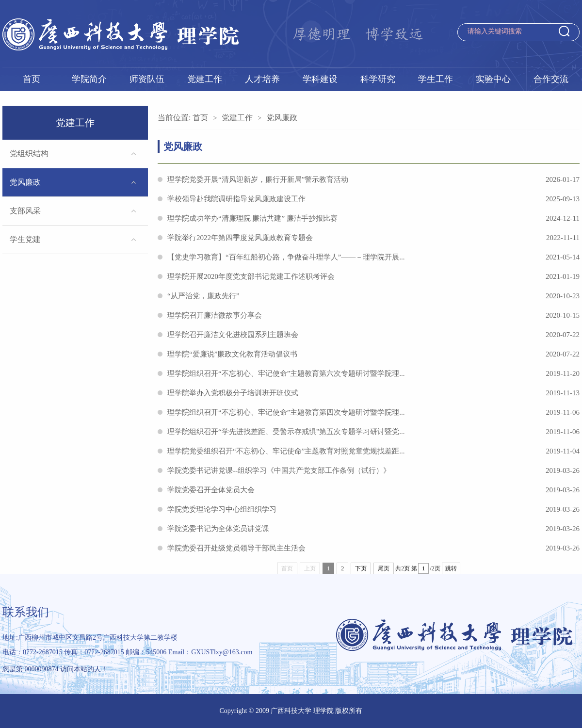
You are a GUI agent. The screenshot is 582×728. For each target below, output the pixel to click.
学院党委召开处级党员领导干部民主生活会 (373, 548)
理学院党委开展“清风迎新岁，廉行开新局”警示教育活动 (373, 179)
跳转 (451, 568)
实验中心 (493, 79)
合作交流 (551, 79)
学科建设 (320, 79)
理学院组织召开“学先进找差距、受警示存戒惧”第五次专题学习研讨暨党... (373, 432)
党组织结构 (29, 154)
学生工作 (436, 79)
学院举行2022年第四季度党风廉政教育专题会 (373, 238)
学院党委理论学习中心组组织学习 (373, 509)
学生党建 (25, 239)
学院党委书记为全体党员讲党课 (373, 529)
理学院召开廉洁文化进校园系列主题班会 (373, 335)
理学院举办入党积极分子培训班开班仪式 (373, 393)
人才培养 (262, 79)
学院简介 (89, 79)
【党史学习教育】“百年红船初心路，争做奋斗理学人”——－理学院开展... (373, 257)
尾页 (384, 568)
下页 (361, 568)
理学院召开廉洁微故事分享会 (373, 315)
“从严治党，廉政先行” (373, 296)
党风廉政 (25, 182)
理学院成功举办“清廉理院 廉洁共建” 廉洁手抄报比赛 (373, 218)
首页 (32, 79)
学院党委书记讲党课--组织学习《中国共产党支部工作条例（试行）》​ (373, 470)
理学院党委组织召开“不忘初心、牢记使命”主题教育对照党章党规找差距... (373, 451)
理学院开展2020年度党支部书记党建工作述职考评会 (373, 276)
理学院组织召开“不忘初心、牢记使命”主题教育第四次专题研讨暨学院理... (373, 412)
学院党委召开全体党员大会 (373, 490)
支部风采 (25, 211)
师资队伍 (147, 79)
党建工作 (205, 79)
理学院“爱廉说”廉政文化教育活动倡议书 (373, 354)
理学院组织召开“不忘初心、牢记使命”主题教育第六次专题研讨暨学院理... (373, 373)
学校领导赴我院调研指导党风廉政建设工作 (373, 199)
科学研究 (378, 79)
